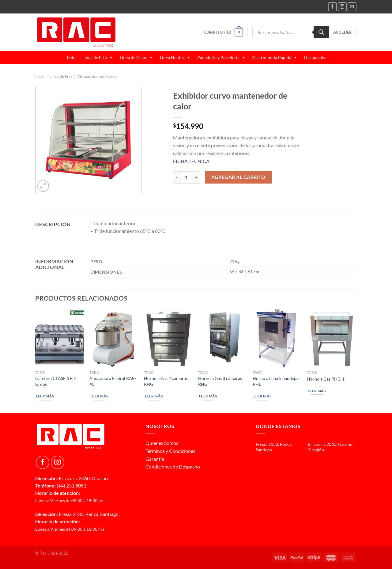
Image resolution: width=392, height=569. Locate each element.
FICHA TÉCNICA (191, 161)
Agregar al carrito (238, 177)
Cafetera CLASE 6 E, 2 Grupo (56, 381)
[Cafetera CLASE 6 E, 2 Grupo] (59, 338)
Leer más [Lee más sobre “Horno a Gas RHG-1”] (317, 391)
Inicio (42, 76)
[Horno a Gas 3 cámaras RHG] (222, 338)
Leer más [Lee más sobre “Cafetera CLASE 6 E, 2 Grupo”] (45, 396)
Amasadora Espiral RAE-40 (113, 381)
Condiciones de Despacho (173, 467)
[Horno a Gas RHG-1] (331, 338)
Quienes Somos (162, 443)
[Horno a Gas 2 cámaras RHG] (168, 338)
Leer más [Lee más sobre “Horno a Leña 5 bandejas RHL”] (263, 396)
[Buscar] (321, 32)
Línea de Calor (136, 58)
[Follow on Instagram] (342, 7)
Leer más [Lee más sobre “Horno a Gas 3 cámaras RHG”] (208, 396)
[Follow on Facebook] (332, 7)
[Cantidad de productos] (186, 177)
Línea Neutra (175, 58)
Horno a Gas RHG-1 (326, 379)
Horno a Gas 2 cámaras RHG (166, 381)
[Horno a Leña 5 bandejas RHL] (277, 338)
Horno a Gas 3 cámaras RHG (220, 381)
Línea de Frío (98, 58)
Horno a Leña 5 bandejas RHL (276, 381)
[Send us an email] (352, 7)
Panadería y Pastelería (221, 58)
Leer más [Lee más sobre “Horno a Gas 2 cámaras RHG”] (154, 396)
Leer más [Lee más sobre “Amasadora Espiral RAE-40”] (99, 396)
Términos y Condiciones (170, 451)
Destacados (315, 57)
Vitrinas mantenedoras (97, 76)
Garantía (155, 459)
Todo (71, 57)
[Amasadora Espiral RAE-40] (114, 338)
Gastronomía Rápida (275, 58)
